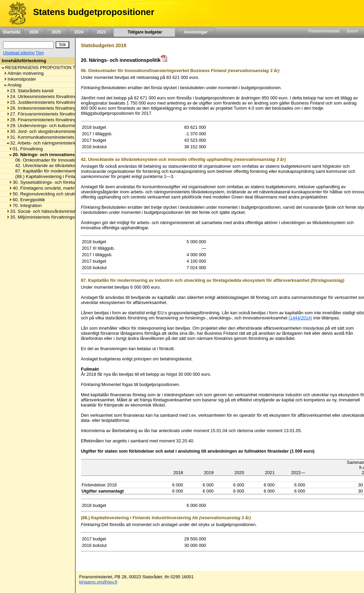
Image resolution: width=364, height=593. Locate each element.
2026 (34, 32)
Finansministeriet (324, 31)
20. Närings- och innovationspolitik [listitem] (48, 155)
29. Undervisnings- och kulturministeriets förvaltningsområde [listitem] (69, 126)
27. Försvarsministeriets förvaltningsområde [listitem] (53, 114)
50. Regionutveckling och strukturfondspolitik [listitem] (56, 194)
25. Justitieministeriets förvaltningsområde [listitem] (51, 102)
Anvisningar (196, 32)
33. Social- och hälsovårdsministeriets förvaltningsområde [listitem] (67, 211)
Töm (40, 53)
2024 (79, 32)
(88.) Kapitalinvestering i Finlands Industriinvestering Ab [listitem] (69, 176)
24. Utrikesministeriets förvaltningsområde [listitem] (51, 96)
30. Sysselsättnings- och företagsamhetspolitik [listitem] (57, 182)
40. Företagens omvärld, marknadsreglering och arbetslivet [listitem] (70, 188)
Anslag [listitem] (13, 85)
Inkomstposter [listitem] (20, 79)
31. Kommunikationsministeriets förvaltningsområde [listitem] (60, 137)
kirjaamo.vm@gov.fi (98, 582)
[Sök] (28, 45)
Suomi (352, 31)
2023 (101, 32)
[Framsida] (15, 13)
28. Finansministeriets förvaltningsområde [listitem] (50, 120)
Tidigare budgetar (144, 32)
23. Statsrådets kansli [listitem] (30, 91)
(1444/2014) (300, 318)
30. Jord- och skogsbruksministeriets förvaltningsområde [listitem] (65, 131)
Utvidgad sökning (19, 53)
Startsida (11, 32)
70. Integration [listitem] (25, 205)
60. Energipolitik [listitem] (27, 200)
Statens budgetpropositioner (94, 12)
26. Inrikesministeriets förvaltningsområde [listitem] (50, 108)
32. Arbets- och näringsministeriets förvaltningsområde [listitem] (63, 143)
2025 (56, 32)
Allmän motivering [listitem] (24, 73)
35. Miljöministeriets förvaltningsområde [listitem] (48, 217)
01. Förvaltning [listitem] (26, 149)
